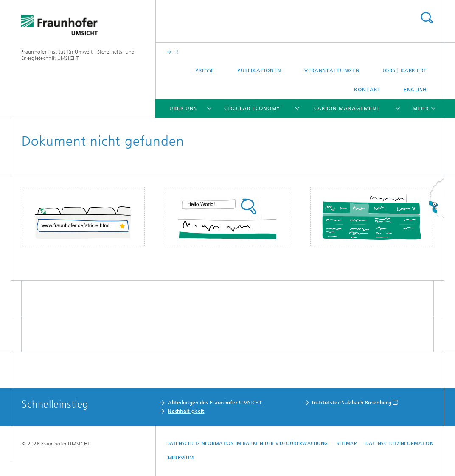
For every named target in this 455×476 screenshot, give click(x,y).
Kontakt (367, 90)
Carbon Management (347, 108)
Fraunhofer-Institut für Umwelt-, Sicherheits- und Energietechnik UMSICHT (78, 55)
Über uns (183, 108)
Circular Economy (252, 108)
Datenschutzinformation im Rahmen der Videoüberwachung (247, 444)
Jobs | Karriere (405, 70)
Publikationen (260, 70)
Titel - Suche (427, 18)
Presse (205, 70)
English (415, 90)
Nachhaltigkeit (186, 411)
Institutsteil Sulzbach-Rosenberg (352, 403)
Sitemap (347, 444)
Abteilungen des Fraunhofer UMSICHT (215, 403)
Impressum (180, 458)
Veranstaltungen (332, 70)
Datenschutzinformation (399, 444)
